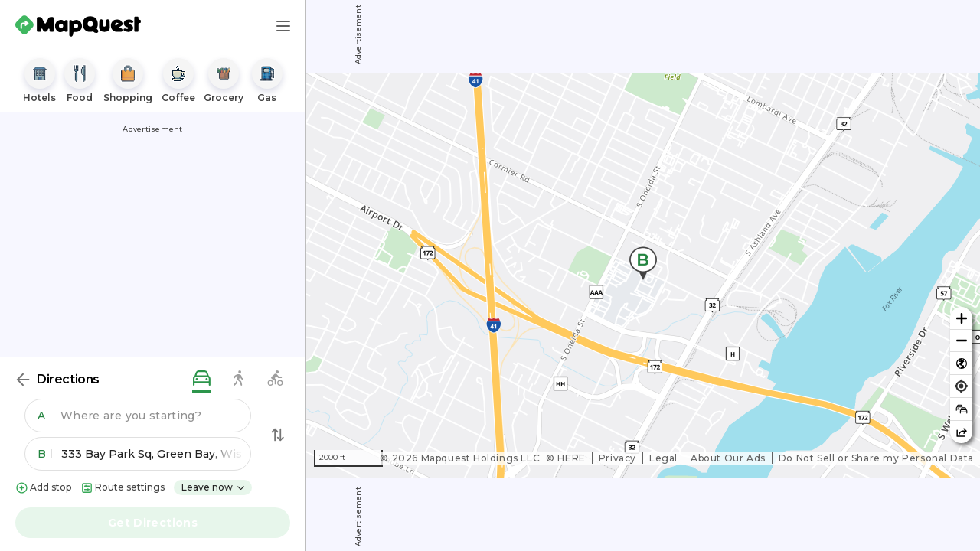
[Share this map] (961, 432)
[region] (643, 275)
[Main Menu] (283, 26)
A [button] (44, 416)
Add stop (43, 488)
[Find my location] (961, 386)
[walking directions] (238, 379)
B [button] (45, 454)
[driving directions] (201, 379)
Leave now (214, 487)
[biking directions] (275, 379)
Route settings (122, 488)
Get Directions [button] (153, 523)
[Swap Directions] (278, 435)
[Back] (23, 380)
